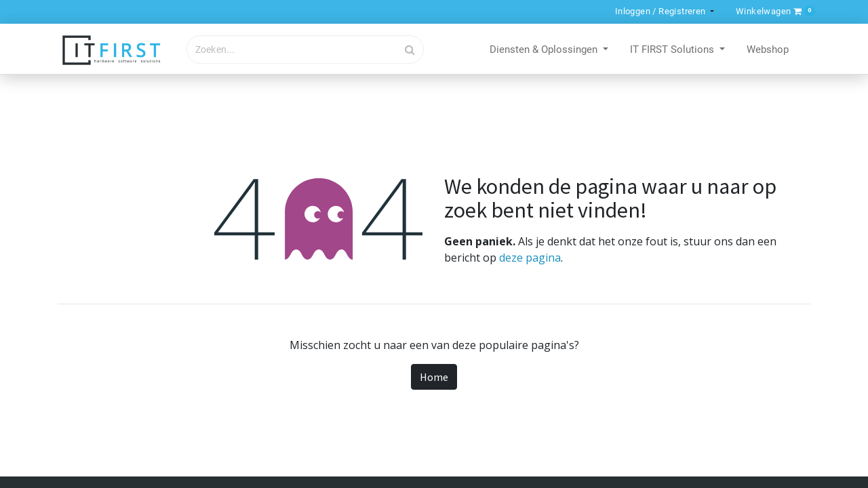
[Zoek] (410, 49)
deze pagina (530, 258)
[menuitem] (768, 50)
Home (434, 377)
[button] (773, 11)
